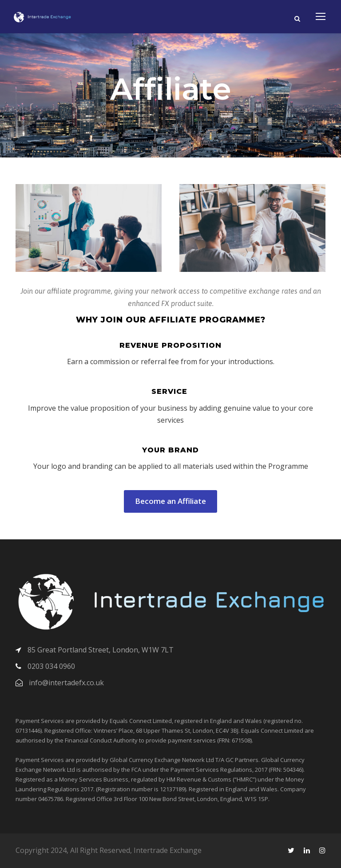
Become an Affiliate (170, 501)
